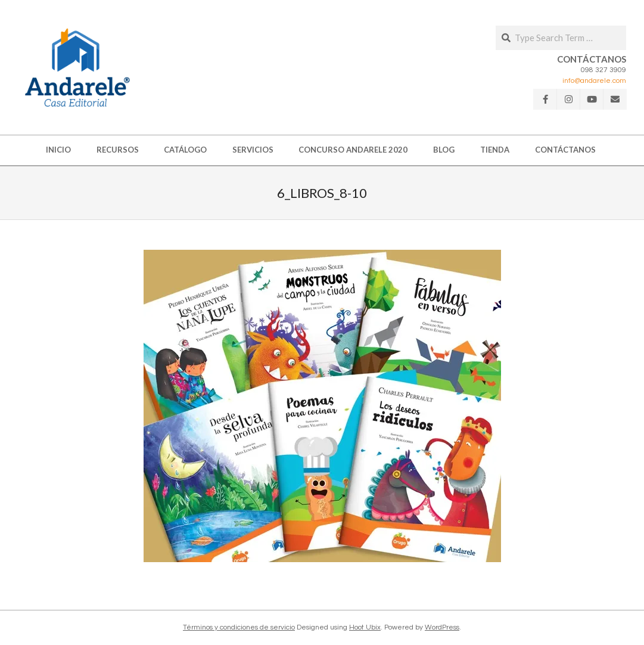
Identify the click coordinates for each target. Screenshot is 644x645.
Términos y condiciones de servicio (239, 627)
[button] (77, 67)
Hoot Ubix (365, 627)
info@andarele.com (594, 81)
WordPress (442, 627)
